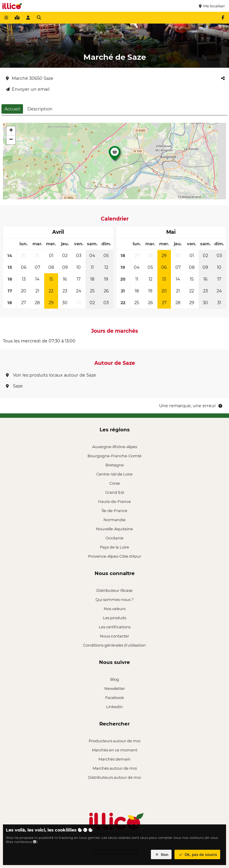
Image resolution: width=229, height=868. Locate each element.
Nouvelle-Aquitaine (114, 529)
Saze (14, 386)
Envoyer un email (28, 89)
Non (161, 855)
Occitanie (114, 538)
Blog (115, 679)
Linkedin (114, 707)
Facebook (115, 698)
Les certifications (115, 627)
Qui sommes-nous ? (114, 599)
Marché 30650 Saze (30, 78)
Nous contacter (114, 636)
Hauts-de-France (114, 501)
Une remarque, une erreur (191, 406)
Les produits (114, 618)
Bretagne (115, 465)
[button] (115, 155)
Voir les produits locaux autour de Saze (51, 375)
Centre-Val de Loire (114, 474)
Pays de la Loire (114, 547)
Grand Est (115, 492)
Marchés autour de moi (115, 768)
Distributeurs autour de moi (114, 777)
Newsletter (115, 688)
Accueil (12, 109)
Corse (115, 483)
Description (40, 109)
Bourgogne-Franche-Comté (114, 456)
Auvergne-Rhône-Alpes (115, 447)
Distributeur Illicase (114, 590)
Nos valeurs (115, 609)
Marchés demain (114, 759)
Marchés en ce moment (115, 750)
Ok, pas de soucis (197, 855)
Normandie (114, 520)
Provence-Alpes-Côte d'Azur (115, 556)
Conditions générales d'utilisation (114, 645)
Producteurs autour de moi (114, 741)
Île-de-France (114, 511)
